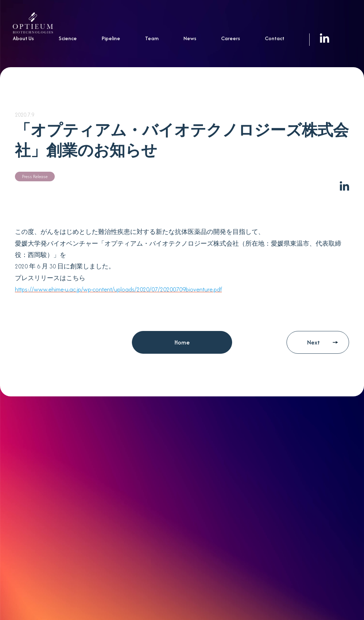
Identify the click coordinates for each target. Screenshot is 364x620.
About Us (23, 38)
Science (68, 38)
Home (182, 342)
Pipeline (111, 38)
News (190, 38)
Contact (275, 38)
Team (152, 38)
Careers (231, 38)
